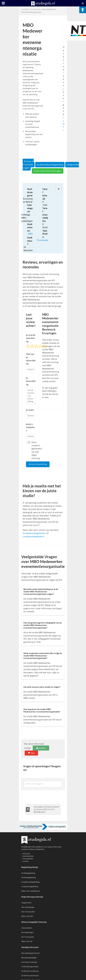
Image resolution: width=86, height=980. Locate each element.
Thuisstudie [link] (42, 240)
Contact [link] (26, 861)
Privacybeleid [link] (28, 859)
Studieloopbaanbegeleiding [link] (50, 165)
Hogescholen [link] (26, 903)
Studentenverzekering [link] (30, 971)
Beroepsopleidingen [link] (29, 958)
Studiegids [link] (25, 9)
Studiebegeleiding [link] (28, 873)
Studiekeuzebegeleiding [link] (30, 882)
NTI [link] (64, 127)
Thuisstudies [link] (35, 9)
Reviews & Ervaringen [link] (28, 163)
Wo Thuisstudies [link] (28, 937)
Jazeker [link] (42, 748)
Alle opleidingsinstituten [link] (31, 953)
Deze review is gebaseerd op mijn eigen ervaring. (37, 450)
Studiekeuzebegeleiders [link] (34, 533)
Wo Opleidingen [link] (27, 932)
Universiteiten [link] (27, 928)
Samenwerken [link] (28, 856)
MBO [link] (30, 234)
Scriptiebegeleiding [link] (29, 877)
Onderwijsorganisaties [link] (30, 966)
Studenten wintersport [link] (30, 975)
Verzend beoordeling (38, 464)
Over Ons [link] (26, 854)
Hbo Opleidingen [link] (28, 907)
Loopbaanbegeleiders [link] (33, 536)
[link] (83, 10)
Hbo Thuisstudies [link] (28, 912)
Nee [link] (33, 753)
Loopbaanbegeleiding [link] (30, 886)
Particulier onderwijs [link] (29, 962)
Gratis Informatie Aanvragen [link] (48, 171)
